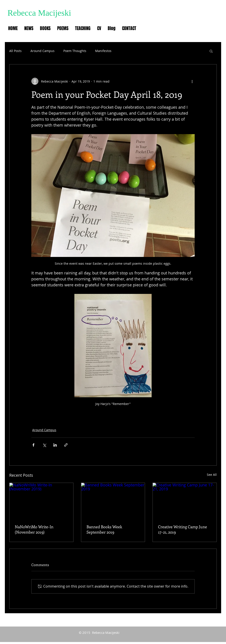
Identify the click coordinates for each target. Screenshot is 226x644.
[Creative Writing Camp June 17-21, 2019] (185, 501)
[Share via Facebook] (33, 445)
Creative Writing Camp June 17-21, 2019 (183, 529)
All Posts (15, 51)
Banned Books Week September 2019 (104, 529)
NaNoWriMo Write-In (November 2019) (34, 529)
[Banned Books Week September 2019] (113, 501)
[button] (211, 51)
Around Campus (42, 51)
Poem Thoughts (75, 51)
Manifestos (103, 51)
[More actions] (192, 81)
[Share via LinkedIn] (55, 445)
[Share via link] (66, 445)
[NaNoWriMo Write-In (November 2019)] (41, 501)
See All (212, 475)
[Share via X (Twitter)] (44, 445)
